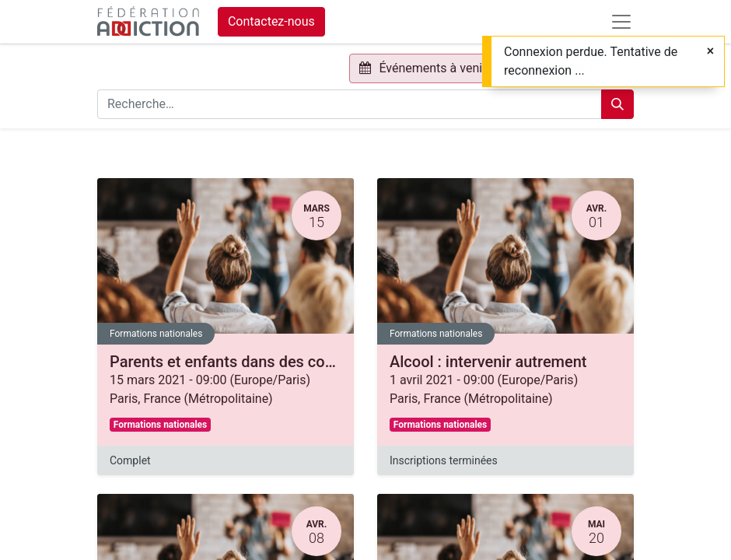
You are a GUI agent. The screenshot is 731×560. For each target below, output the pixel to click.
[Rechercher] (617, 104)
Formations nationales (156, 334)
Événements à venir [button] (424, 68)
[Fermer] (710, 51)
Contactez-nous (271, 21)
